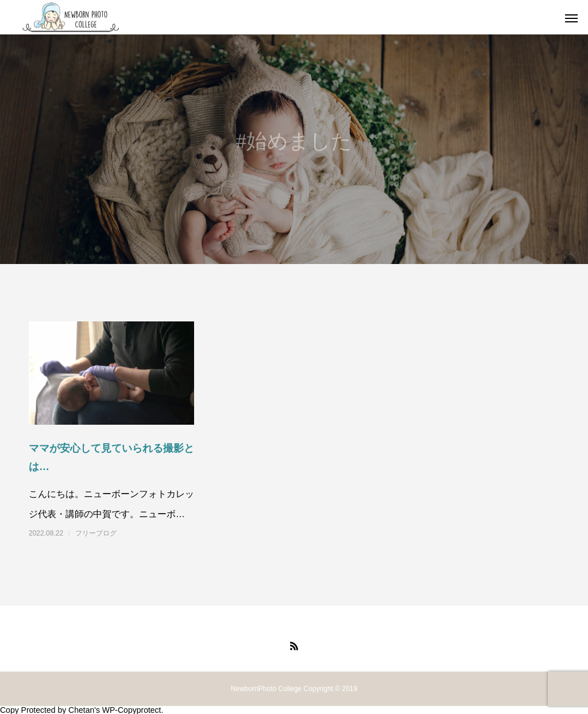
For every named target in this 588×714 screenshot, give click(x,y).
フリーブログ (96, 533)
